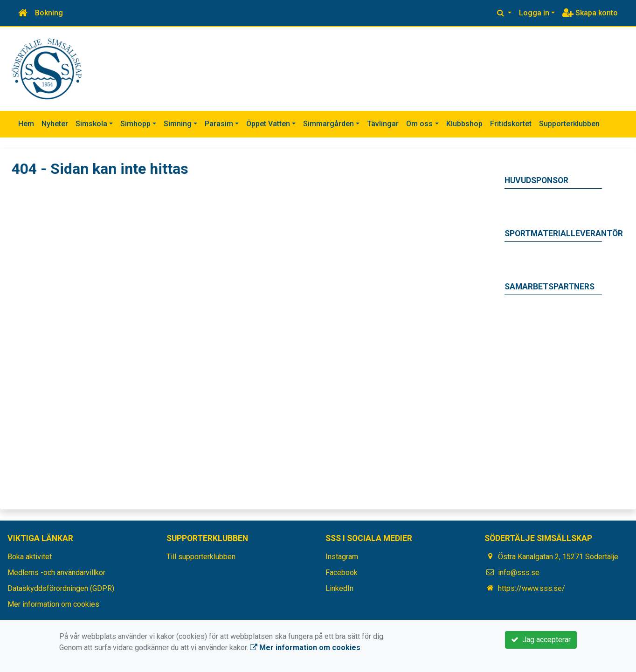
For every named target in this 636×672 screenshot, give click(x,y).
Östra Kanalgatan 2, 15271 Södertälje (558, 557)
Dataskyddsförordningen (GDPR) (61, 588)
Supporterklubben (569, 124)
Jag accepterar (541, 640)
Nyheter (55, 124)
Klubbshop (464, 124)
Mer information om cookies (53, 604)
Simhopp (135, 124)
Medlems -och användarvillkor (56, 573)
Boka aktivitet (30, 557)
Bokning (49, 13)
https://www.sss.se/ (532, 588)
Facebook (342, 573)
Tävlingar (383, 124)
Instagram (342, 557)
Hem (26, 124)
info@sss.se (519, 573)
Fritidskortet (511, 124)
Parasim (219, 124)
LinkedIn (339, 588)
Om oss (419, 124)
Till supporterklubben (201, 557)
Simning (178, 124)
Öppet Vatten (268, 124)
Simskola (91, 124)
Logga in (534, 13)
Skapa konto (590, 13)
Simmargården (328, 124)
